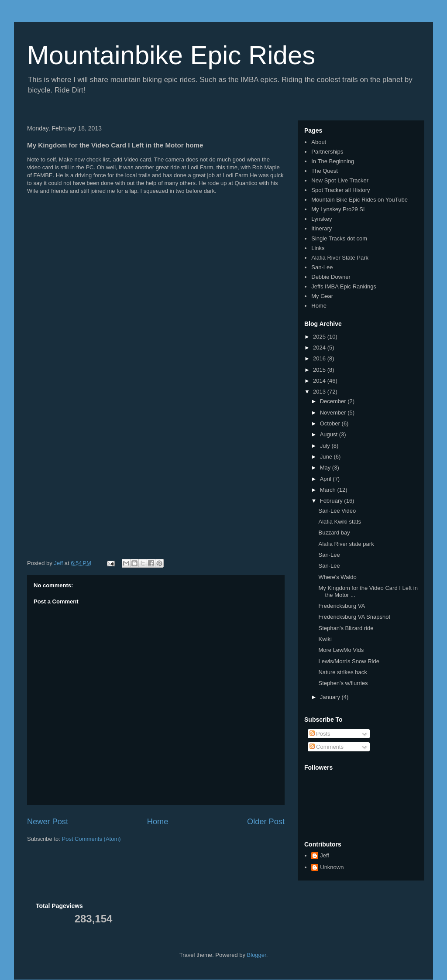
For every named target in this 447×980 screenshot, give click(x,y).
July (326, 446)
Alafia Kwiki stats (340, 522)
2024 (320, 348)
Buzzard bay (334, 533)
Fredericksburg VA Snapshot (354, 617)
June (327, 457)
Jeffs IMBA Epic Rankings (344, 286)
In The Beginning (333, 161)
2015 (320, 370)
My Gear (322, 296)
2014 (320, 381)
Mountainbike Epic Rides (171, 55)
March (329, 490)
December (334, 401)
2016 (320, 358)
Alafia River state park (346, 544)
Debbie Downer (331, 277)
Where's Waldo (337, 577)
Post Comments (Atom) (91, 839)
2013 (320, 392)
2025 (320, 337)
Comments (327, 747)
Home (158, 822)
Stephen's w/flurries (343, 683)
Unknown (332, 867)
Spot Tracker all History (340, 190)
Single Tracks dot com (339, 238)
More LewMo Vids (341, 650)
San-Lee (322, 267)
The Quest (325, 171)
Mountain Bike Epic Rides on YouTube (359, 200)
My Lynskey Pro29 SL (339, 209)
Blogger (257, 955)
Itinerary (321, 228)
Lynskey (321, 219)
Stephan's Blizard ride (346, 628)
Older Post (266, 822)
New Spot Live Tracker (340, 180)
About (319, 142)
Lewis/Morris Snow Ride (349, 661)
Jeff (325, 855)
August (330, 434)
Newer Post (48, 822)
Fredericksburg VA (342, 606)
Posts (320, 734)
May (326, 468)
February (332, 501)
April (327, 479)
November (334, 413)
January (331, 697)
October (331, 423)
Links (318, 248)
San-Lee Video (337, 511)
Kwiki (325, 639)
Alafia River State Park (340, 258)
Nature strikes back (342, 672)
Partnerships (327, 152)
